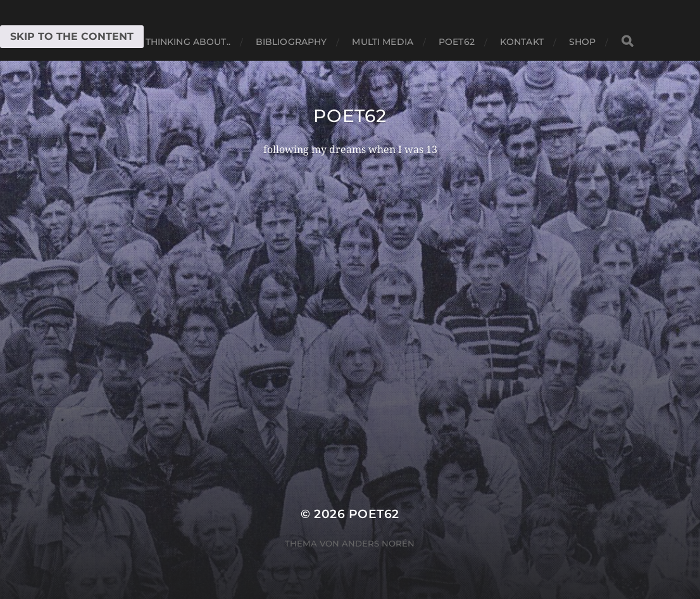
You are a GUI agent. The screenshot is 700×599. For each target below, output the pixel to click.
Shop (583, 42)
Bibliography (291, 42)
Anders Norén (378, 543)
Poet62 (457, 42)
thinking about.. (188, 42)
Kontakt (522, 42)
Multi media (383, 42)
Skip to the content (72, 36)
